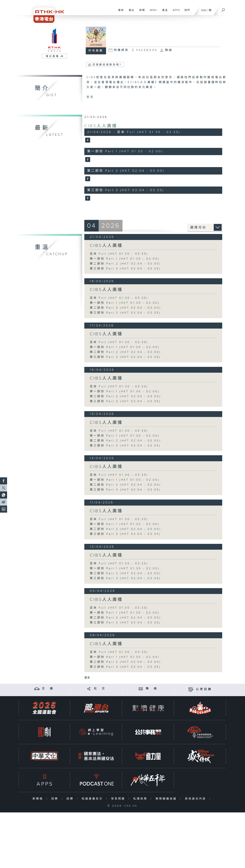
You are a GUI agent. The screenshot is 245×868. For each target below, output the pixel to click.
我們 (186, 12)
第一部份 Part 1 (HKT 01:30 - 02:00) (125, 259)
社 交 (100, 689)
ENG (204, 10)
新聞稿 (39, 799)
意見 (90, 97)
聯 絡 (152, 689)
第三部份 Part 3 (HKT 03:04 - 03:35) (125, 269)
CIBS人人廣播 (101, 126)
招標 (71, 799)
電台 (130, 12)
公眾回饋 (204, 689)
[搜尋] (223, 9)
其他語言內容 (196, 799)
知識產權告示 (93, 799)
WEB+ (152, 12)
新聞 (141, 12)
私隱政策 (141, 799)
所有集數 (96, 51)
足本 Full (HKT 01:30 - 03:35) (119, 254)
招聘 (56, 799)
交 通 (48, 689)
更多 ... (89, 678)
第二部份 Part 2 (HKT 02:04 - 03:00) (125, 264)
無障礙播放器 (167, 799)
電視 (120, 12)
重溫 (164, 12)
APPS (175, 12)
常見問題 (119, 799)
